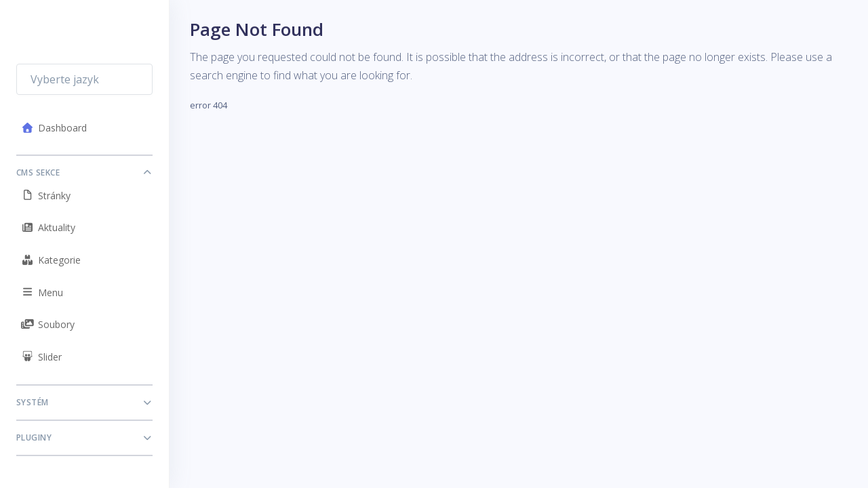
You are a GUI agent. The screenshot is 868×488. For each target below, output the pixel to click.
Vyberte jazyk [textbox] (65, 79)
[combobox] (84, 79)
